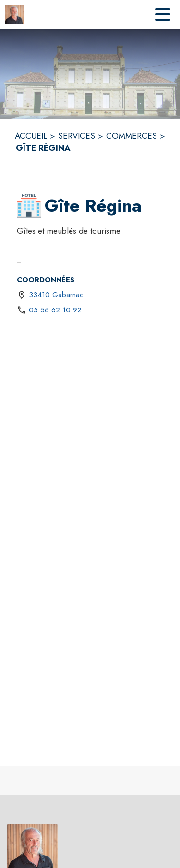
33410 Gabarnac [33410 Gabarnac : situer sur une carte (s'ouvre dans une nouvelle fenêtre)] (56, 295)
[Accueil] (14, 14)
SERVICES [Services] (77, 136)
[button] (29, 206)
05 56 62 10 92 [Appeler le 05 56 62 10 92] (55, 310)
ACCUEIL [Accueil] (31, 136)
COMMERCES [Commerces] (132, 136)
